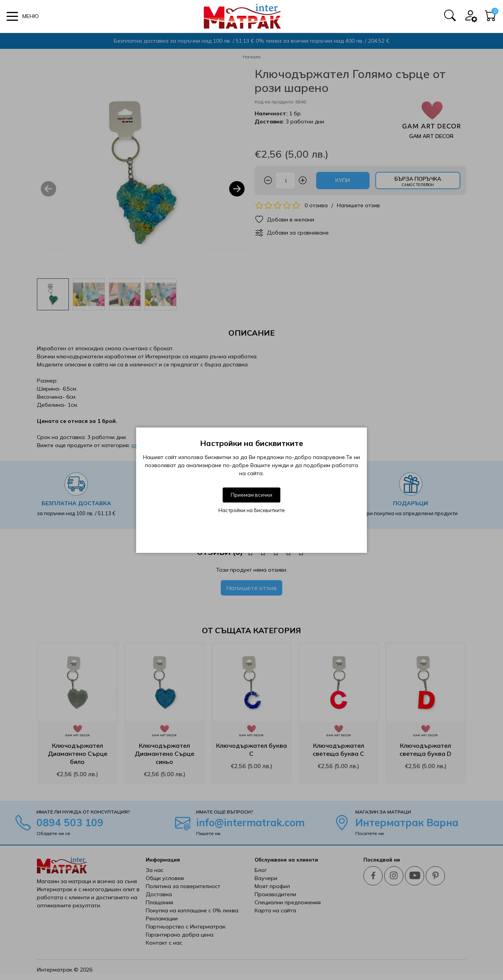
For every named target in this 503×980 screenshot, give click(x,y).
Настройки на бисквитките (252, 510)
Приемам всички (251, 495)
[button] (23, 16)
